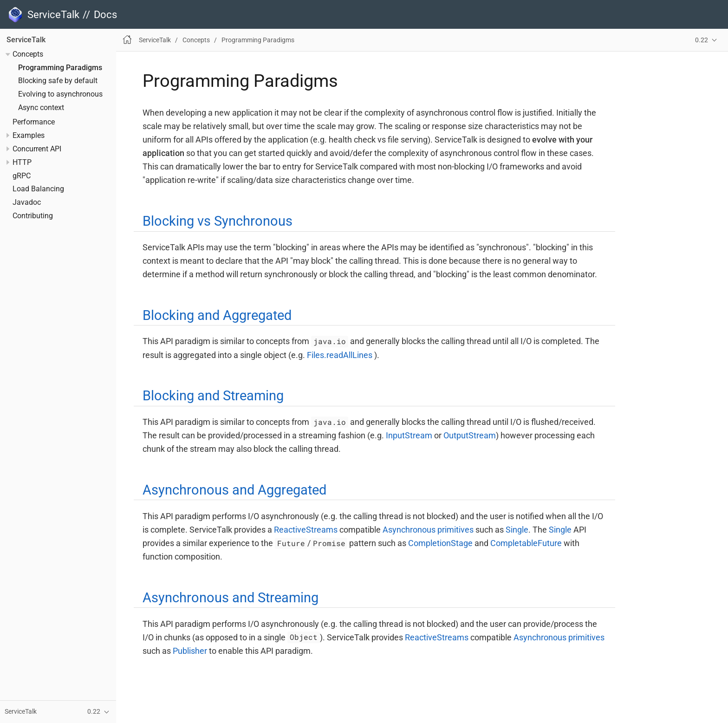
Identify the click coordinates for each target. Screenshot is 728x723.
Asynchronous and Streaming (231, 598)
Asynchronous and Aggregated (234, 490)
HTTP (22, 163)
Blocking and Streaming (213, 396)
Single (517, 530)
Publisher (190, 651)
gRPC (22, 176)
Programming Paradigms (60, 68)
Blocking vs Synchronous (218, 221)
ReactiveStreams (306, 530)
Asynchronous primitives (428, 530)
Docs (105, 15)
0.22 (702, 40)
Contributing (33, 216)
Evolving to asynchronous (60, 94)
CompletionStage (440, 543)
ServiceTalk (26, 40)
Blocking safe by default (58, 81)
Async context (41, 108)
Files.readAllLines (340, 355)
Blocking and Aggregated (217, 315)
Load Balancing (38, 189)
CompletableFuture (526, 543)
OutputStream (470, 435)
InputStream (409, 435)
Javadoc (27, 202)
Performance (34, 122)
